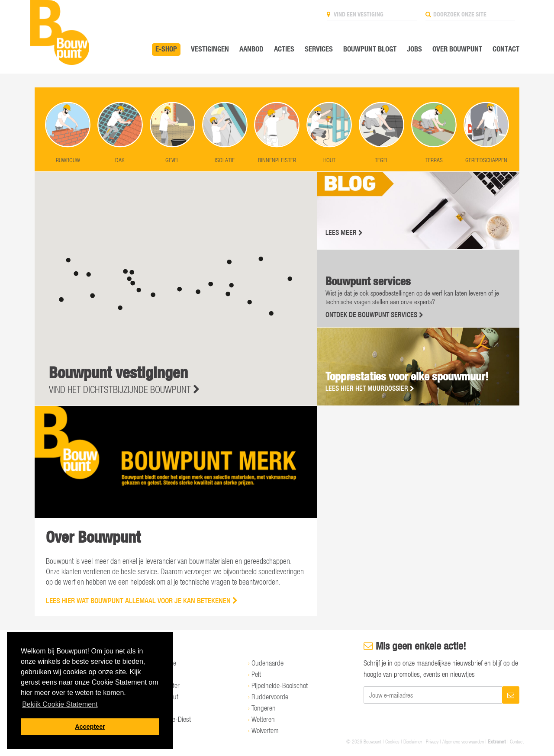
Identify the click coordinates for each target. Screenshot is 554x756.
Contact (506, 49)
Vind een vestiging (355, 14)
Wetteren (263, 719)
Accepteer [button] (90, 727)
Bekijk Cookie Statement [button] (60, 704)
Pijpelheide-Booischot (280, 685)
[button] (153, 295)
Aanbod (251, 49)
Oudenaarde (267, 663)
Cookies (392, 741)
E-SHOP (166, 49)
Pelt (256, 674)
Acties (284, 49)
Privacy (432, 741)
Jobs (414, 49)
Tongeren (264, 708)
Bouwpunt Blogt (370, 49)
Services (319, 49)
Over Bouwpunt (457, 49)
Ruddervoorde (270, 697)
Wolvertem (265, 730)
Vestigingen (210, 49)
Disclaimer (413, 741)
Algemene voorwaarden (463, 741)
